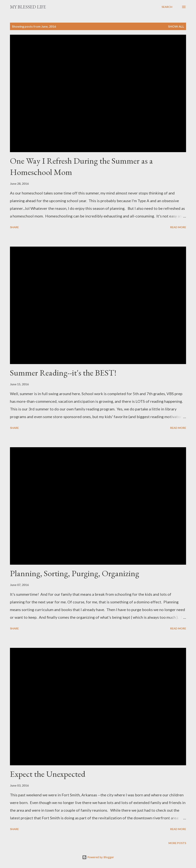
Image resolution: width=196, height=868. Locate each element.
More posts (177, 843)
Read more (178, 227)
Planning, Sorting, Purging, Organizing (75, 573)
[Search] (167, 7)
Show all (176, 26)
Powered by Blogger (98, 857)
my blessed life (28, 7)
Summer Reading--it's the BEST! (63, 373)
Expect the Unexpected (48, 774)
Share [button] (14, 227)
